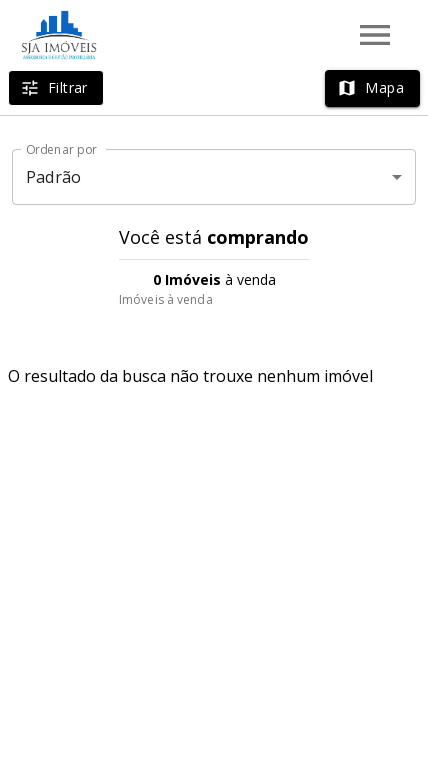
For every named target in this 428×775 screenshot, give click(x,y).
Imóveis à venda (166, 299)
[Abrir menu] (375, 35)
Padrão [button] (53, 177)
